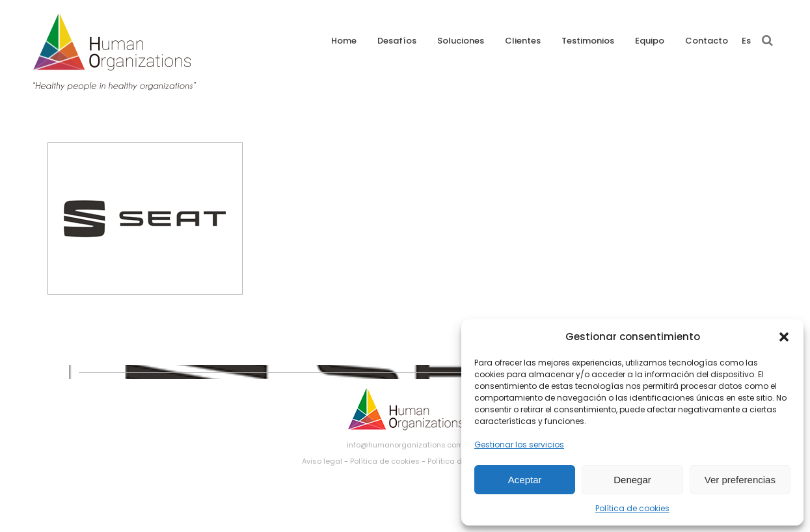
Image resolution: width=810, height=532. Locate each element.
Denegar (632, 480)
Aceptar (525, 480)
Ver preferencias (740, 480)
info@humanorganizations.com (405, 445)
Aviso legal (322, 461)
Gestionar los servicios (519, 445)
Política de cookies (632, 508)
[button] (784, 337)
